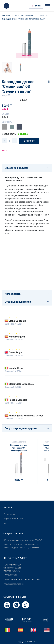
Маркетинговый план (13, 519)
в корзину (29, 141)
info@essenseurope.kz (13, 584)
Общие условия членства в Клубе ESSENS (23, 540)
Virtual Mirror (27, 56)
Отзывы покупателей (18, 302)
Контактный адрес (15, 558)
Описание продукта (16, 168)
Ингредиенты (13, 294)
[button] (46, 460)
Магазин (6, 15)
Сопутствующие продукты (21, 428)
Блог (6, 523)
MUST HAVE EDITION (24, 15)
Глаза (41, 15)
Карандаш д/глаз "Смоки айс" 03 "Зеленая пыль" (24, 19)
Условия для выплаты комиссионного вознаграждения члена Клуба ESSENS (21, 546)
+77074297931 (10, 575)
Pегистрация (9, 514)
